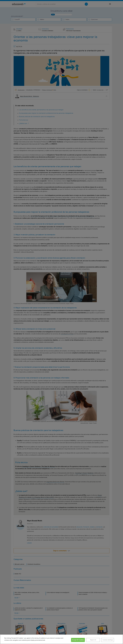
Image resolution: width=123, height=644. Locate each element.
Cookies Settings (108, 640)
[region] (61, 639)
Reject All (93, 640)
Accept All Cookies (78, 640)
